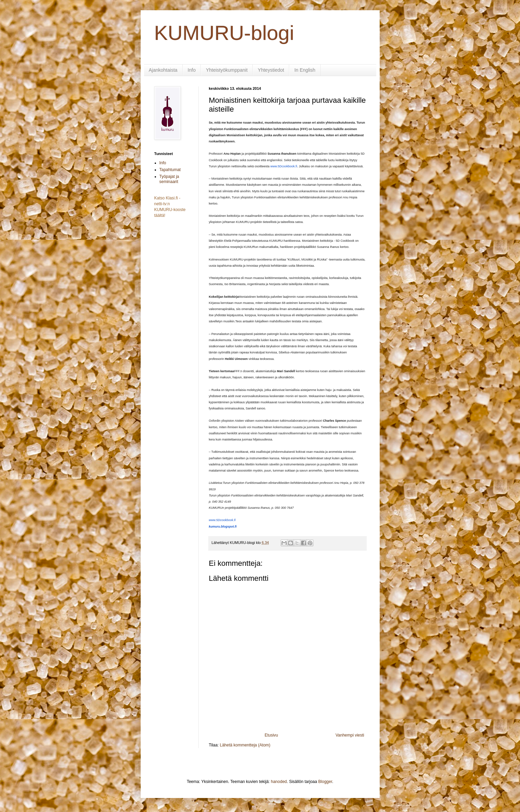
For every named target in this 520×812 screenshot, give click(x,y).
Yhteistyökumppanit (227, 70)
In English (305, 70)
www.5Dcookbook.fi (284, 166)
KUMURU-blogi (224, 33)
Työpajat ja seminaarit (169, 179)
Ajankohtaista (163, 70)
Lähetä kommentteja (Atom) (245, 745)
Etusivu (271, 735)
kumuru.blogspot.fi (223, 527)
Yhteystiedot (271, 70)
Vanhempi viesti (350, 735)
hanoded (279, 782)
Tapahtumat (170, 170)
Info (192, 70)
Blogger (325, 782)
